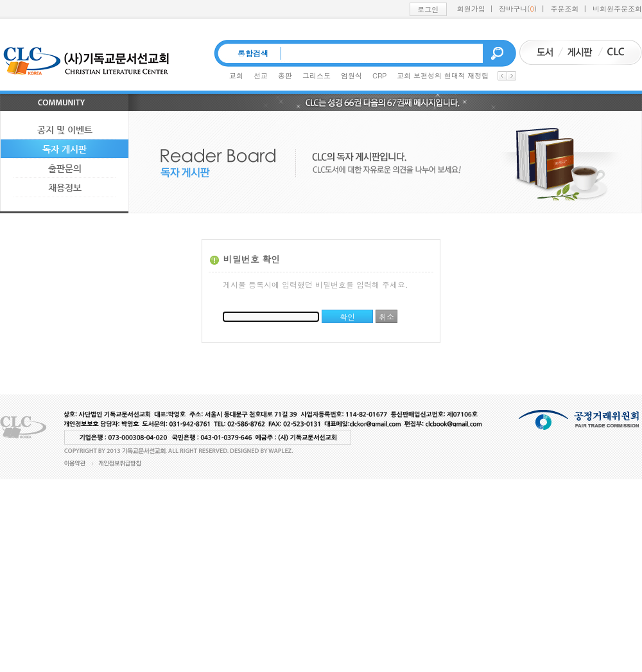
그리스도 (317, 75)
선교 (261, 75)
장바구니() (518, 9)
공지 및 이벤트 (65, 130)
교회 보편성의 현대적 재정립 (443, 75)
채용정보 (65, 188)
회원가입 (471, 9)
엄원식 (351, 75)
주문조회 (565, 9)
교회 (236, 75)
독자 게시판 (65, 149)
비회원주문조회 (617, 9)
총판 (285, 75)
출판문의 (65, 168)
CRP (379, 75)
